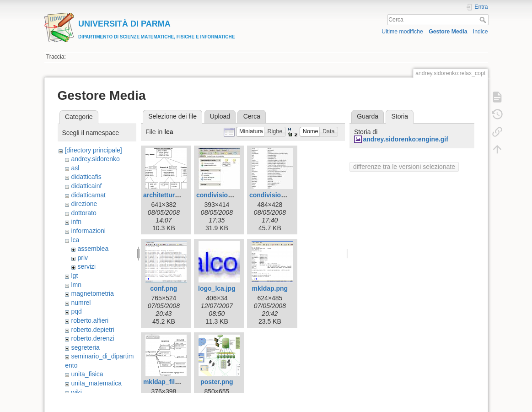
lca (75, 240)
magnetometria (92, 293)
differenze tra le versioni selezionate (404, 167)
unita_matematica (96, 383)
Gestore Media (448, 32)
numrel (81, 303)
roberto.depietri (92, 330)
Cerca (484, 20)
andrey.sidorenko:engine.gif (405, 139)
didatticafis (86, 177)
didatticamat (88, 195)
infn (76, 222)
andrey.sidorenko (95, 159)
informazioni (88, 231)
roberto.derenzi (92, 338)
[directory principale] (93, 150)
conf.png (164, 288)
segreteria (85, 347)
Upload (220, 116)
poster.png (217, 382)
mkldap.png (270, 288)
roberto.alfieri (90, 320)
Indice (481, 32)
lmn (76, 285)
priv (83, 258)
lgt (74, 276)
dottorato (83, 213)
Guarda (368, 116)
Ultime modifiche (402, 32)
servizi (86, 266)
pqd (76, 311)
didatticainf (86, 186)
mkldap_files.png (169, 382)
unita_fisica (87, 374)
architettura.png (168, 195)
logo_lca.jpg (217, 288)
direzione (84, 204)
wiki (76, 392)
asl (75, 168)
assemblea (93, 249)
